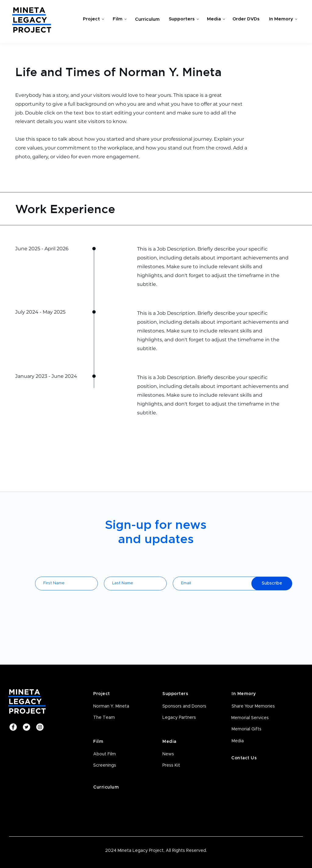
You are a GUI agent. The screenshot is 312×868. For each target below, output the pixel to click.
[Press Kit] (186, 766)
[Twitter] (27, 727)
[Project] (93, 19)
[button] (117, 766)
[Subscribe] (272, 583)
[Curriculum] (148, 20)
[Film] (120, 19)
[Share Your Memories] (255, 707)
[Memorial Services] (255, 718)
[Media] (216, 19)
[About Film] (117, 754)
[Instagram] (40, 727)
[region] (92, 20)
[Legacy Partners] (186, 718)
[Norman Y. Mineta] (117, 707)
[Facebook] (13, 727)
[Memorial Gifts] (255, 729)
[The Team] (117, 718)
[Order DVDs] (246, 19)
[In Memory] (283, 19)
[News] (186, 754)
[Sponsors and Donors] (186, 707)
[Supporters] (184, 19)
